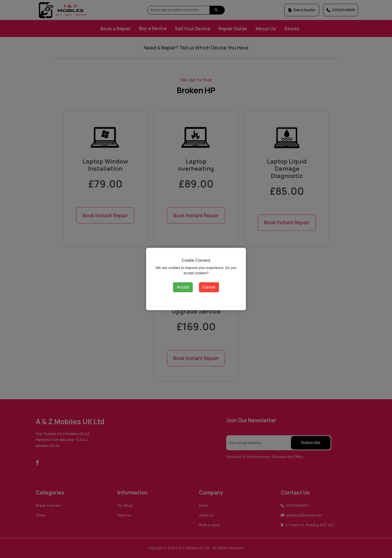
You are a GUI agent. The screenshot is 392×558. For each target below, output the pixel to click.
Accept (183, 287)
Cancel (209, 287)
